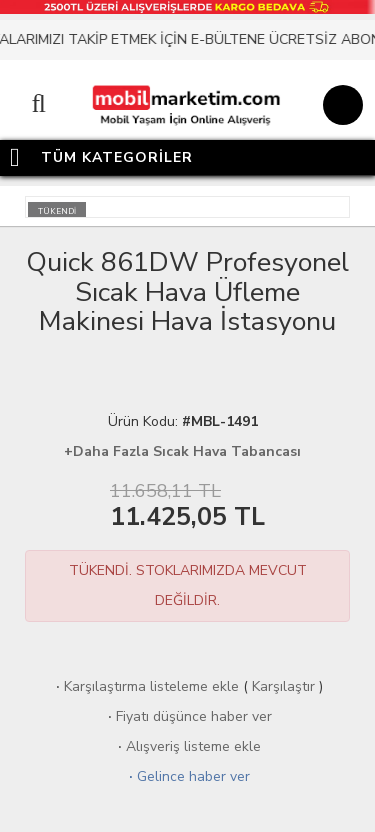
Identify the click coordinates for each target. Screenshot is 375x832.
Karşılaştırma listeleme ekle (145, 686)
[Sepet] (339, 108)
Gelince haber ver (187, 776)
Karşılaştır (283, 686)
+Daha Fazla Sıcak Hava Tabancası (182, 451)
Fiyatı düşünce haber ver (188, 716)
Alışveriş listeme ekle (187, 746)
